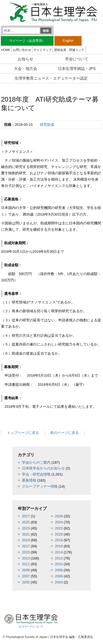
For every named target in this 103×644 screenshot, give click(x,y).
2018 (59, 540)
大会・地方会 (26, 69)
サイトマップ (43, 50)
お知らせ (26, 59)
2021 (26, 534)
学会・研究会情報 (36, 474)
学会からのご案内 (36, 462)
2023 (26, 528)
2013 (26, 558)
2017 (26, 546)
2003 (59, 582)
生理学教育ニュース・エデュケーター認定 (51, 78)
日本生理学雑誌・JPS (77, 69)
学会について (77, 59)
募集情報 (29, 480)
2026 (59, 516)
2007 (26, 576)
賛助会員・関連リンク (69, 50)
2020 (59, 534)
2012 (59, 558)
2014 (59, 552)
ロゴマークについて (31, 627)
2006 (59, 576)
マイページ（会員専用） (27, 41)
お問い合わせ (22, 50)
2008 (59, 570)
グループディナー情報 (40, 486)
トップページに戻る (23, 433)
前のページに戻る (65, 433)
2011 (26, 564)
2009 (26, 570)
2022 (59, 528)
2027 (26, 516)
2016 (59, 546)
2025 (26, 522)
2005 (26, 582)
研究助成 (47, 125)
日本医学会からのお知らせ (43, 468)
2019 (26, 540)
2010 (59, 564)
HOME (6, 50)
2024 (59, 522)
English (68, 41)
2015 (26, 552)
